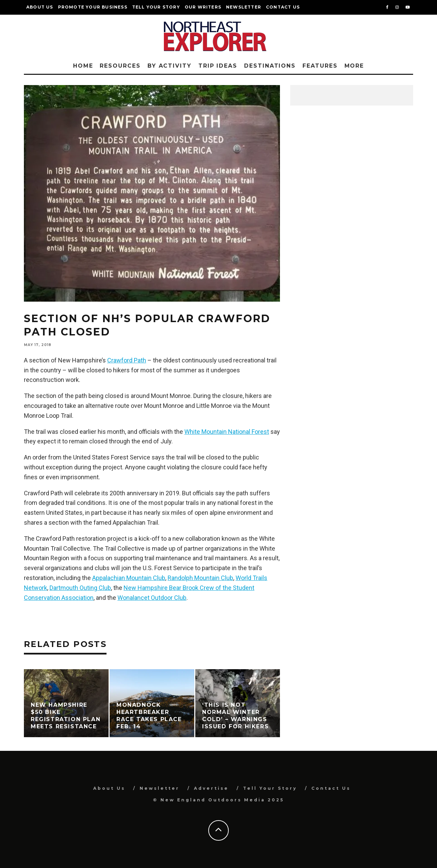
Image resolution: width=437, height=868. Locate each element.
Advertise (211, 788)
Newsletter (244, 7)
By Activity (170, 66)
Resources (120, 66)
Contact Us (283, 7)
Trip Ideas (218, 66)
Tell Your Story (156, 7)
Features (320, 66)
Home (83, 66)
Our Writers (203, 7)
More (354, 66)
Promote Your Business (93, 7)
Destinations (270, 66)
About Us (40, 7)
